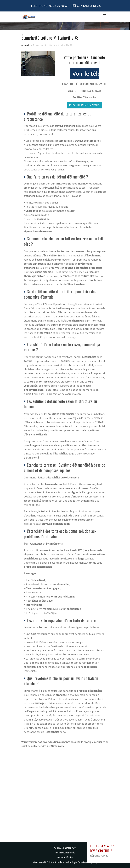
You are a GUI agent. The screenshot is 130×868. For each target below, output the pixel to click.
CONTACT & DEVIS (89, 6)
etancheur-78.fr (69, 848)
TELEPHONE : (49, 6)
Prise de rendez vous (84, 105)
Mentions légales (65, 857)
